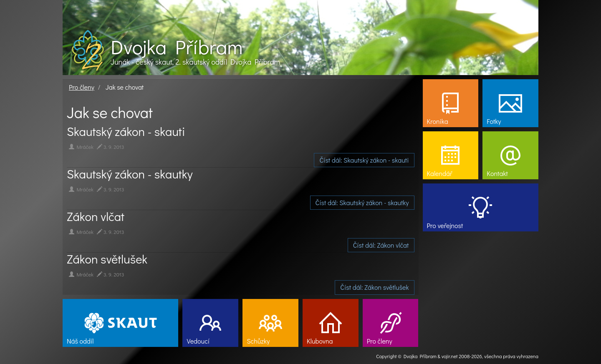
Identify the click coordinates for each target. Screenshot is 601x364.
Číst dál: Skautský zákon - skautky (362, 202)
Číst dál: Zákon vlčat (381, 245)
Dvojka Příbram (177, 47)
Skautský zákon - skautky (130, 174)
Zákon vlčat (96, 216)
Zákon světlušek (107, 259)
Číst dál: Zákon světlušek (374, 287)
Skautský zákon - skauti (126, 131)
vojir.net (450, 356)
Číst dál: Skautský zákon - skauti (364, 160)
